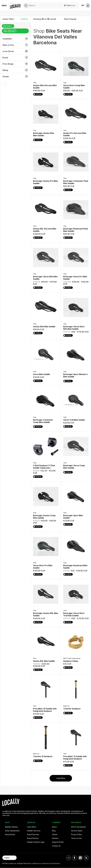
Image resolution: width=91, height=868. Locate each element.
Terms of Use (76, 838)
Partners (55, 838)
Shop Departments (12, 831)
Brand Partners (33, 838)
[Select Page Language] (9, 858)
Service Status (77, 831)
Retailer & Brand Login (36, 842)
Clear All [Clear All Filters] (24, 19)
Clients (55, 834)
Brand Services (33, 834)
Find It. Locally (71, 5)
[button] (15, 39)
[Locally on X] (86, 858)
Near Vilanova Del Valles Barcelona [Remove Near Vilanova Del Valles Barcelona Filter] (10, 31)
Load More (61, 778)
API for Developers (79, 827)
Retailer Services (34, 831)
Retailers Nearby (11, 827)
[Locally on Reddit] (68, 858)
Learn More (32, 827)
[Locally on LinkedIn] (80, 858)
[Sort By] (77, 19)
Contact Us (56, 846)
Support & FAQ (58, 842)
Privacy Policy (77, 834)
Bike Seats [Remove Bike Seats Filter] (8, 26)
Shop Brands (10, 834)
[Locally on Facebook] (74, 858)
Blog (54, 831)
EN (83, 5)
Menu (4, 6)
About (54, 827)
